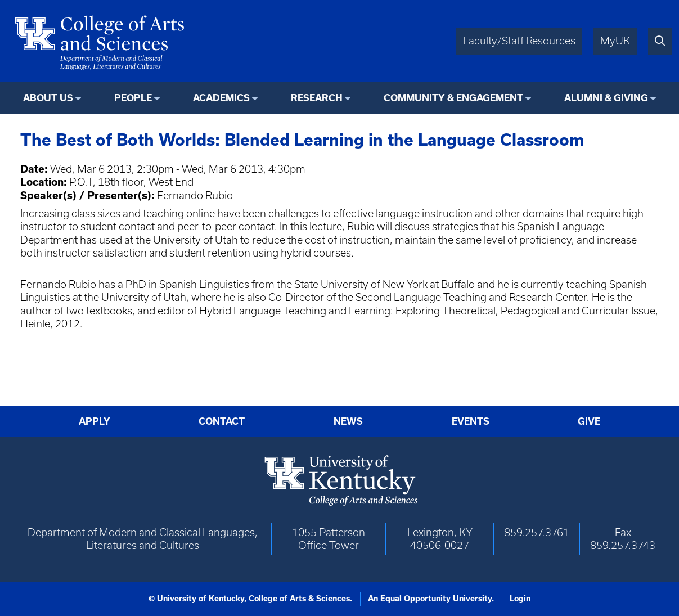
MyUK (615, 41)
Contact (222, 421)
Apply (95, 421)
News (348, 421)
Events (471, 421)
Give (589, 421)
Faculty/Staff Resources (519, 41)
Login (520, 599)
